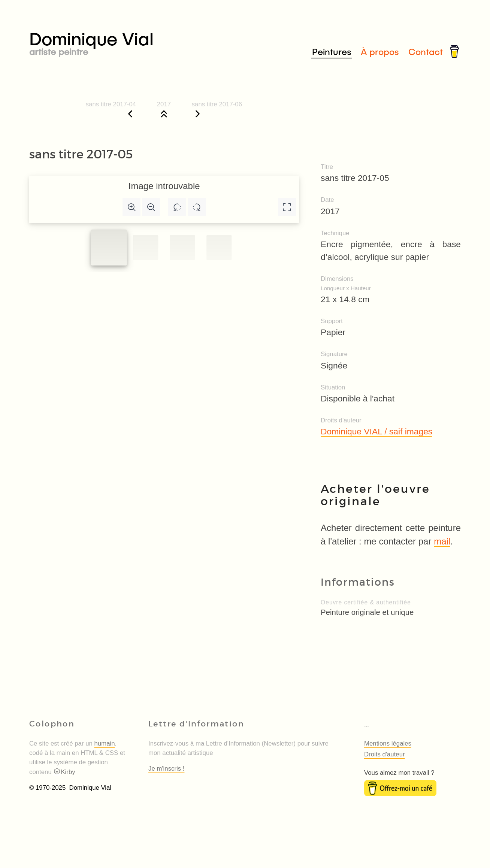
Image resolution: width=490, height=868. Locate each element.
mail (442, 541)
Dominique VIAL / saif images (376, 431)
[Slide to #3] (219, 247)
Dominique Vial (137, 42)
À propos (380, 51)
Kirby (64, 772)
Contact (426, 51)
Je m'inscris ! (166, 769)
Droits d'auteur (385, 754)
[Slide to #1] (109, 248)
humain (105, 743)
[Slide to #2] (182, 247)
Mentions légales (388, 743)
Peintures (332, 51)
